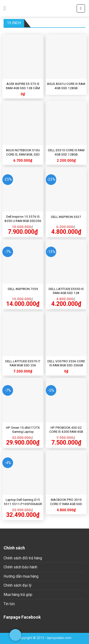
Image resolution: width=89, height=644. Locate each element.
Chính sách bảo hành (20, 567)
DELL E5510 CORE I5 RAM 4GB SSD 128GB (66, 152)
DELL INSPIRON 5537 (66, 217)
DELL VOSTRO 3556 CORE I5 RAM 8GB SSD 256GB (66, 363)
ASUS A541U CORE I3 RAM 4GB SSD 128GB (66, 86)
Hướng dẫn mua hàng (21, 576)
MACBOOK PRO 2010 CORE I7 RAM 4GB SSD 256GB (66, 504)
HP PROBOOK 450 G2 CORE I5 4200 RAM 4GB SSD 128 (66, 432)
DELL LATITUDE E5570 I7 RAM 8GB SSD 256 (23, 363)
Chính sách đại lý (18, 585)
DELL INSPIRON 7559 (23, 289)
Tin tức (9, 604)
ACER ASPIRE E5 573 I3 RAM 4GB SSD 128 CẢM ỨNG (23, 88)
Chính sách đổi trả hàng (23, 558)
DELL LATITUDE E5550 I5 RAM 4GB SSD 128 (66, 291)
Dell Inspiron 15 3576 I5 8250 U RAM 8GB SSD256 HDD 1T (23, 221)
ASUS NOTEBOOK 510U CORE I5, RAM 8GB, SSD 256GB (23, 154)
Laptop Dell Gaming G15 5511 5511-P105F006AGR (23, 502)
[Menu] (6, 8)
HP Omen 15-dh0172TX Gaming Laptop (23, 430)
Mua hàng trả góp (18, 595)
